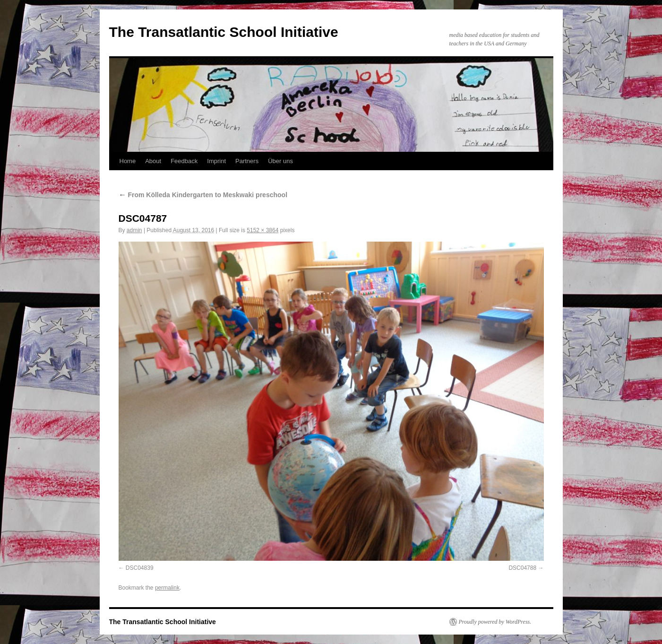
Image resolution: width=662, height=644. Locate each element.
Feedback (184, 161)
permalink (167, 588)
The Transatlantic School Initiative (224, 32)
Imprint (216, 161)
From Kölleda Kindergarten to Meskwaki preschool (203, 195)
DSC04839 (140, 568)
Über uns (280, 161)
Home (128, 161)
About (153, 161)
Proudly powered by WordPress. (495, 622)
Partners (247, 161)
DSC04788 (522, 568)
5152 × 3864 (262, 230)
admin (134, 230)
